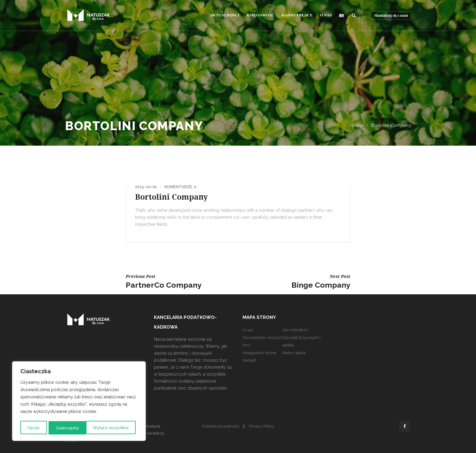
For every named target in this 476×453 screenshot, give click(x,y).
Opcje (33, 428)
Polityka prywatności (221, 426)
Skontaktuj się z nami (391, 15)
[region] (79, 402)
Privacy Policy (262, 426)
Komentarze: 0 (180, 187)
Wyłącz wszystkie (73, 428)
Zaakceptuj (119, 428)
